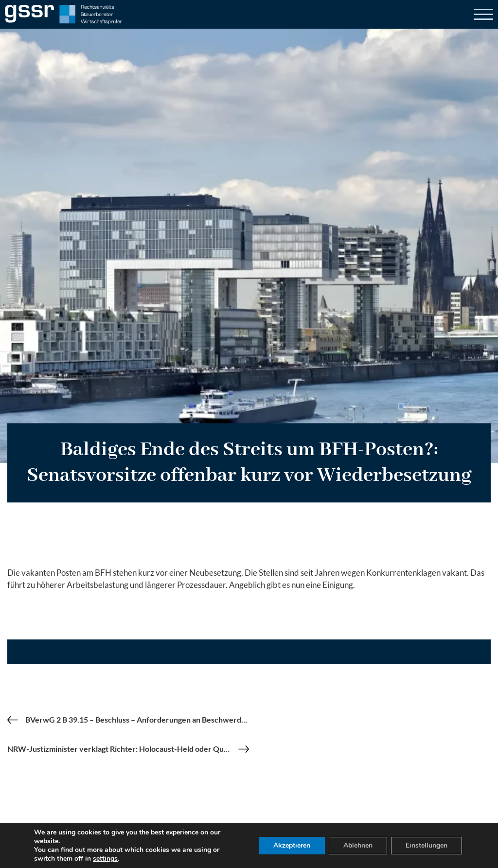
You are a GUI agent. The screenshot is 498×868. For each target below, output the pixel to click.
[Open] (483, 15)
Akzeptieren (292, 845)
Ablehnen (358, 845)
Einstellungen (427, 845)
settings (105, 859)
